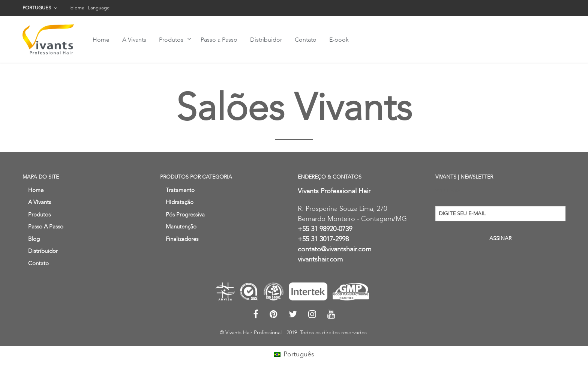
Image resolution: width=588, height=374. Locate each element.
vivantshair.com (320, 259)
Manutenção (181, 227)
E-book (339, 40)
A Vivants (134, 40)
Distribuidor (266, 40)
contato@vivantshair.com (334, 249)
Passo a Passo (219, 40)
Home (101, 40)
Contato (306, 40)
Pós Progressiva (185, 215)
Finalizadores (182, 239)
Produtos (171, 40)
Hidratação (180, 202)
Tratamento (180, 190)
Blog (34, 239)
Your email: (450, 191)
